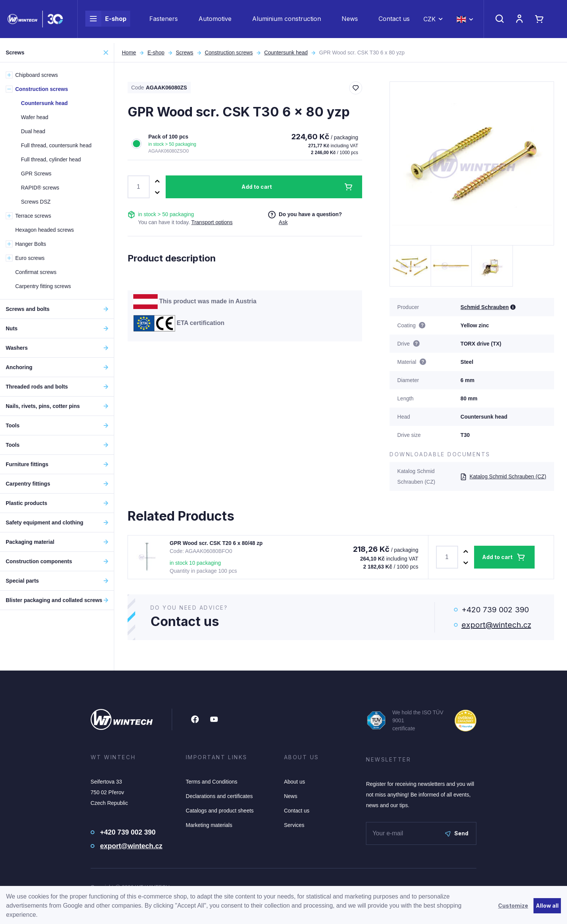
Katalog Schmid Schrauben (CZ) (503, 476)
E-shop (106, 21)
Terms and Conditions (212, 782)
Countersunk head (286, 53)
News (350, 21)
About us (295, 782)
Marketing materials (209, 825)
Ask (283, 222)
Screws (185, 53)
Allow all (547, 906)
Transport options (212, 222)
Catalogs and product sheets (220, 811)
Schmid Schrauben (485, 307)
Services (294, 825)
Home (129, 53)
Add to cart (257, 187)
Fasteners (164, 21)
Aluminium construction (287, 21)
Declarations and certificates (219, 796)
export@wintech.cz (496, 625)
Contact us (394, 21)
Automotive (215, 21)
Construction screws (229, 53)
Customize (513, 906)
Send (457, 833)
